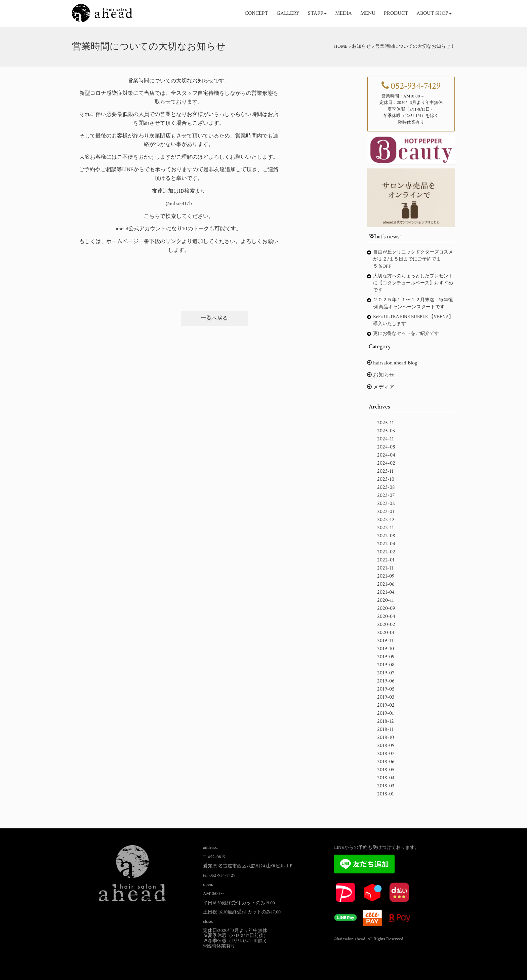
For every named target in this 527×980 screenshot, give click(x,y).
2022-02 (386, 552)
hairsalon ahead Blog (392, 363)
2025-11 (386, 423)
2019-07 (386, 673)
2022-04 (386, 544)
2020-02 (386, 624)
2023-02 (386, 503)
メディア (381, 387)
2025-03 (386, 431)
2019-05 (386, 689)
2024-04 (386, 455)
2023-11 (385, 471)
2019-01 (386, 713)
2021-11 (385, 568)
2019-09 (386, 657)
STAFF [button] (317, 13)
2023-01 (386, 512)
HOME (341, 46)
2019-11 (385, 641)
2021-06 (386, 584)
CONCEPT (256, 13)
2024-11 (386, 439)
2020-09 (386, 608)
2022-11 (386, 528)
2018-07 (386, 754)
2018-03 (386, 786)
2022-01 (386, 560)
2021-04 (386, 592)
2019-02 (386, 705)
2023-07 (386, 495)
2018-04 (386, 778)
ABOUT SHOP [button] (434, 13)
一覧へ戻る (214, 318)
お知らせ (381, 375)
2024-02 (386, 463)
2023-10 (386, 479)
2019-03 (386, 697)
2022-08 (386, 536)
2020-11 (386, 600)
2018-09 (386, 746)
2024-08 (386, 447)
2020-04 (386, 616)
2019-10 (386, 649)
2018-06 (386, 762)
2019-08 (386, 665)
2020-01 (386, 633)
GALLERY (288, 13)
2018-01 (386, 794)
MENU (368, 13)
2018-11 (385, 729)
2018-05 (386, 770)
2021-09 (386, 576)
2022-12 (386, 520)
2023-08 (386, 487)
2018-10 (386, 737)
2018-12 (386, 721)
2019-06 (386, 681)
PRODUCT (396, 13)
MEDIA (343, 13)
